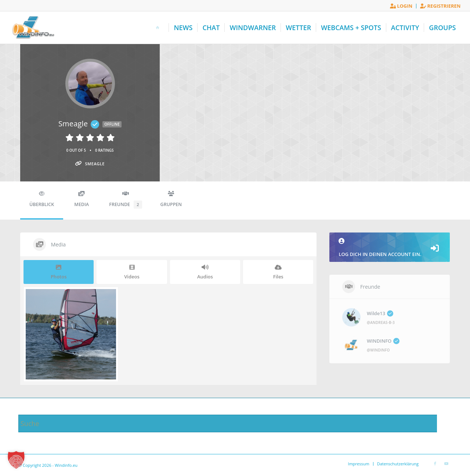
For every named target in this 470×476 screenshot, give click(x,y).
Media (82, 199)
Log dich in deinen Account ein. (390, 248)
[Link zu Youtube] (446, 464)
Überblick (42, 199)
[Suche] (235, 423)
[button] (16, 460)
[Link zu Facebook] (435, 464)
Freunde (125, 200)
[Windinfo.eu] (32, 28)
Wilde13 (380, 313)
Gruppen (171, 199)
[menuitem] (401, 6)
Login (401, 6)
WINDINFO (383, 341)
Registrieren (440, 6)
